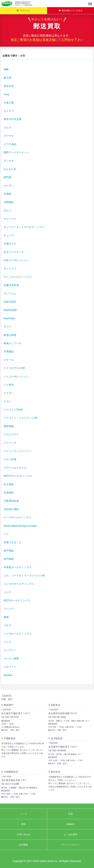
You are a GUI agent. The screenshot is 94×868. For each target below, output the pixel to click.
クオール (9, 360)
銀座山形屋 (10, 335)
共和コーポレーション (16, 260)
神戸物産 (9, 559)
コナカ (7, 625)
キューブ (9, 235)
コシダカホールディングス (19, 584)
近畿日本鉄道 (11, 285)
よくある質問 (71, 834)
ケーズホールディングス (18, 517)
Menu (90, 2)
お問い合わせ (23, 834)
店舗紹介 (71, 824)
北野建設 (9, 202)
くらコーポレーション (16, 377)
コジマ (7, 592)
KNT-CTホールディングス (18, 476)
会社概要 (23, 845)
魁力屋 (7, 78)
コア (6, 534)
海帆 (6, 69)
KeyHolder (9, 318)
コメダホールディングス (18, 634)
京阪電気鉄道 (11, 501)
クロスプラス (11, 434)
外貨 (71, 814)
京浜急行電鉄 (11, 509)
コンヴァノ (10, 650)
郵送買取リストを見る (72, 11)
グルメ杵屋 (10, 459)
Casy (6, 94)
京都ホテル (10, 244)
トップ (23, 814)
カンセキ (9, 161)
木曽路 (7, 194)
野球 (23, 824)
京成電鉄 (9, 493)
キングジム (10, 294)
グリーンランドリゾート (18, 451)
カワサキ (9, 136)
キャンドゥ (10, 219)
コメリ (7, 642)
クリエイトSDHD (13, 410)
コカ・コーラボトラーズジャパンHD (24, 576)
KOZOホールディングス (17, 600)
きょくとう (10, 269)
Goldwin (8, 675)
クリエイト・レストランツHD (21, 418)
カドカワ (9, 111)
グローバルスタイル (15, 468)
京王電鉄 (9, 484)
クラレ (7, 401)
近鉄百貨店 (10, 302)
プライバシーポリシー (71, 845)
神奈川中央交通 (13, 119)
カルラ (7, 128)
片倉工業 (9, 103)
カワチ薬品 (10, 144)
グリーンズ (10, 443)
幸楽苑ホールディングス (18, 567)
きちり (7, 211)
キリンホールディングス (18, 277)
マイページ (25, 11)
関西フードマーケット (16, 152)
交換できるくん (13, 542)
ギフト (7, 327)
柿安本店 (9, 86)
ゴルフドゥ (10, 667)
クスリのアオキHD (14, 368)
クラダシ (9, 393)
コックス (9, 609)
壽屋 (6, 617)
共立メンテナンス (14, 252)
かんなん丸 (10, 169)
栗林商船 (9, 426)
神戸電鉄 (9, 551)
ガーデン (9, 186)
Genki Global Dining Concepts (20, 526)
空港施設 (9, 351)
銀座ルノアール (13, 343)
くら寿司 (9, 385)
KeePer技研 (10, 310)
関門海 (7, 177)
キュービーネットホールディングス (24, 227)
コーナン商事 (11, 659)
